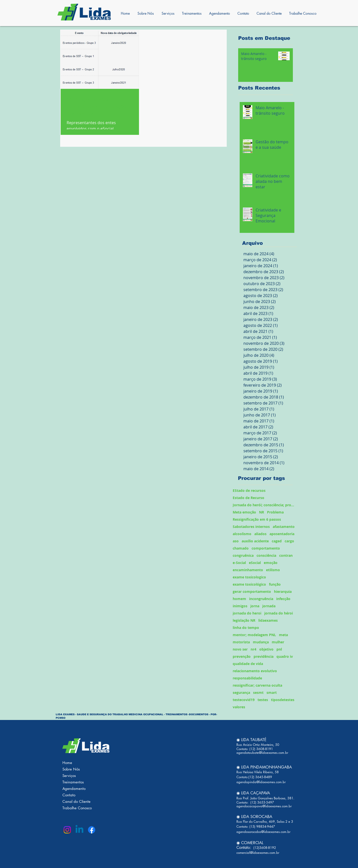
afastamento (284, 527)
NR (262, 512)
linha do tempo (246, 628)
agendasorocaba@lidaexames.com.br (263, 832)
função (275, 584)
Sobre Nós (71, 769)
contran (286, 555)
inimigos (240, 606)
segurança (241, 692)
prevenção (242, 656)
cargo (289, 541)
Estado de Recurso (248, 498)
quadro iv (285, 656)
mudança (261, 642)
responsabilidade (247, 678)
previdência (264, 656)
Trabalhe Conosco (77, 808)
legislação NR (244, 620)
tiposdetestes (283, 700)
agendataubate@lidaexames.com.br (262, 753)
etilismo (273, 570)
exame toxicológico (249, 584)
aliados (260, 534)
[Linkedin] (79, 830)
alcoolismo (242, 534)
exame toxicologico (249, 577)
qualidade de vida (248, 664)
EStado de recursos (249, 490)
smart (272, 692)
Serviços (69, 776)
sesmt (258, 692)
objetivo (266, 649)
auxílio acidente (255, 541)
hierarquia (283, 591)
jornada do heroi (247, 613)
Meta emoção (244, 512)
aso (236, 541)
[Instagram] (67, 830)
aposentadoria (282, 534)
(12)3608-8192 (264, 848)
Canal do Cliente (76, 801)
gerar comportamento (252, 591)
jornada (269, 606)
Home (67, 763)
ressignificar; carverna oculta (257, 685)
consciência (266, 555)
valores (239, 707)
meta (283, 635)
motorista (241, 642)
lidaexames (268, 620)
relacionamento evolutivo (255, 671)
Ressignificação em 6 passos (257, 519)
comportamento (266, 548)
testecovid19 (244, 700)
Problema (275, 512)
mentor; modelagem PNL (254, 635)
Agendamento (74, 789)
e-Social (239, 563)
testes (263, 700)
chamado (241, 548)
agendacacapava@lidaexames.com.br (264, 806)
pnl (279, 649)
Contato (69, 795)
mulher (278, 642)
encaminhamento (248, 570)
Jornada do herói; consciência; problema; (264, 505)
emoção (271, 563)
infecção (283, 599)
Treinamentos (73, 782)
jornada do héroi (279, 613)
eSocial (255, 563)
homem (239, 599)
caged (277, 541)
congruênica (243, 555)
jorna (255, 606)
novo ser (240, 649)
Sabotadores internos (251, 527)
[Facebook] (92, 830)
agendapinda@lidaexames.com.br (261, 782)
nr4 (253, 649)
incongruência (261, 599)
